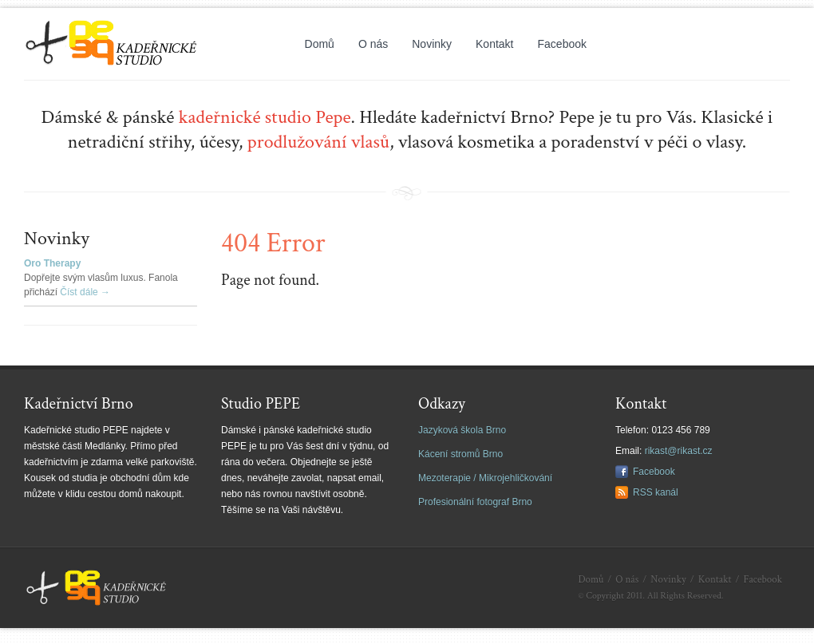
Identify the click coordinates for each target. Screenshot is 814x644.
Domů (320, 44)
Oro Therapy (52, 263)
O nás (373, 44)
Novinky (432, 44)
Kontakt (494, 44)
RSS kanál (656, 492)
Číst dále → (85, 292)
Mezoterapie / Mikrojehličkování (485, 478)
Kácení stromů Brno (460, 454)
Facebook (562, 44)
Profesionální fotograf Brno (475, 502)
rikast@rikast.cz (679, 451)
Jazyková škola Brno (462, 430)
